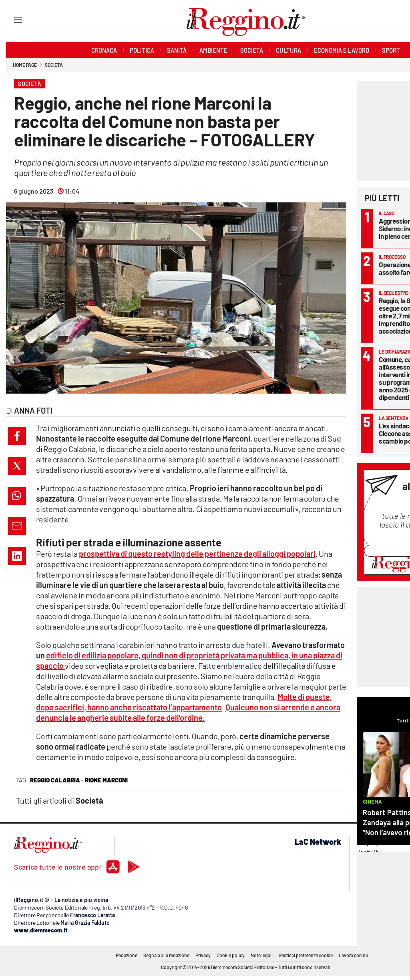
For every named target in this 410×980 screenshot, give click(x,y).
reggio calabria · (56, 780)
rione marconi (106, 780)
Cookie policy (231, 955)
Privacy (203, 955)
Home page (25, 65)
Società (54, 65)
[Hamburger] (11, 19)
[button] (17, 436)
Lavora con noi (354, 955)
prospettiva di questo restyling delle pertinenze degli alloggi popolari (197, 554)
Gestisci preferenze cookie (306, 955)
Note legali (262, 955)
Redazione (127, 955)
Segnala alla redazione (166, 955)
